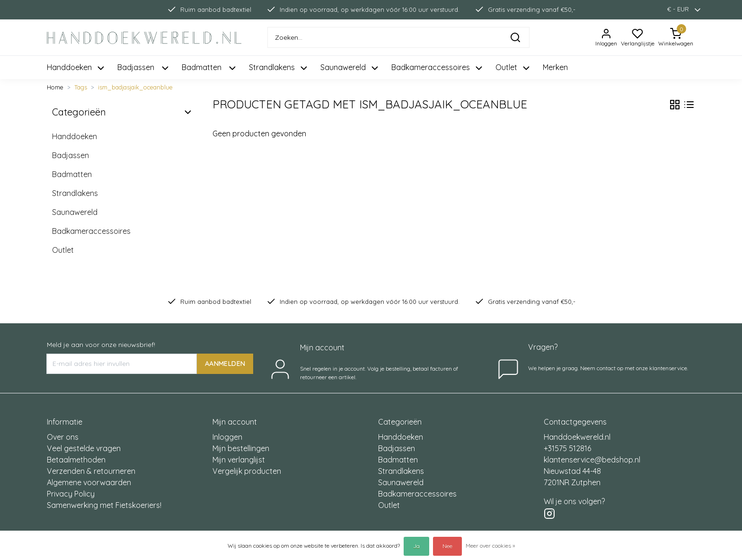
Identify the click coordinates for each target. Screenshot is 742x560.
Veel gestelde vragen (84, 448)
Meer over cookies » (490, 546)
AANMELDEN (225, 364)
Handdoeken (75, 136)
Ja (416, 546)
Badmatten (72, 174)
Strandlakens (75, 193)
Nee (447, 546)
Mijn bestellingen (241, 448)
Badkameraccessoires (91, 231)
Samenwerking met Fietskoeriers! (104, 505)
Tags (81, 87)
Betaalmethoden (76, 460)
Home (55, 87)
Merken (555, 67)
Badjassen (71, 155)
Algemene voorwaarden (89, 482)
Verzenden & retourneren (91, 471)
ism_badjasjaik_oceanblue (135, 87)
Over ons (63, 437)
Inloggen (227, 437)
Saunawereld (75, 212)
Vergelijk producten (247, 471)
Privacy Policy (71, 494)
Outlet (63, 250)
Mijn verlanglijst (239, 460)
